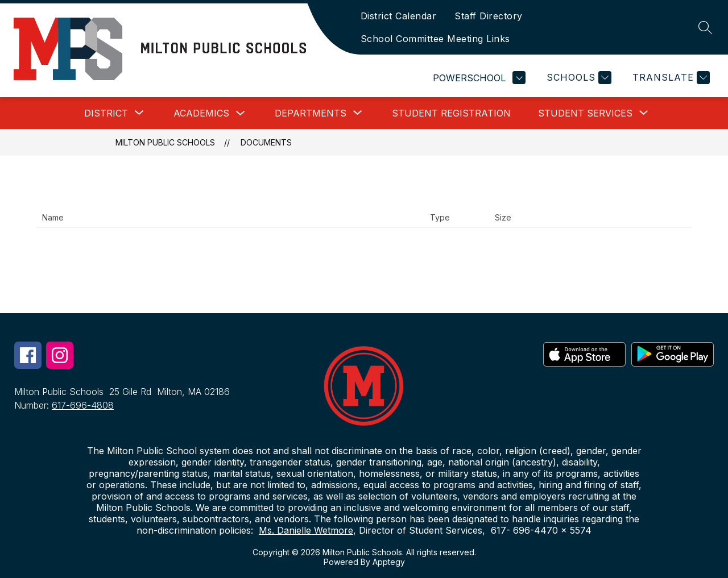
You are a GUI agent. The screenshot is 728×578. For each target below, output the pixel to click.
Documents (266, 142)
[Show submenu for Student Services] (585, 113)
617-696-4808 (83, 405)
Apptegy (389, 562)
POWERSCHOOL (479, 78)
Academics (201, 113)
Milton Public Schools (165, 142)
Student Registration (451, 113)
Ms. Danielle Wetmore (306, 530)
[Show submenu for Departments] (311, 113)
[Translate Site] (670, 78)
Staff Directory (489, 16)
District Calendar (399, 16)
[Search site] (705, 27)
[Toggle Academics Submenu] (241, 113)
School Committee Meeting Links (435, 39)
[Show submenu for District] (106, 113)
